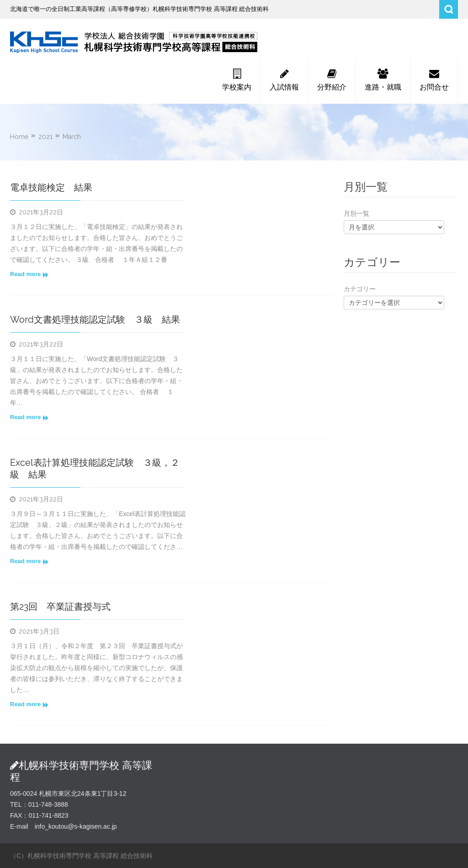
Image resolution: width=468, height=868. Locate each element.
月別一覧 (356, 213)
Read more (29, 274)
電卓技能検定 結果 (51, 187)
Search (449, 9)
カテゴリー (360, 289)
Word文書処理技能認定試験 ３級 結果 (95, 320)
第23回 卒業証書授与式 (60, 607)
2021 (45, 137)
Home (19, 137)
